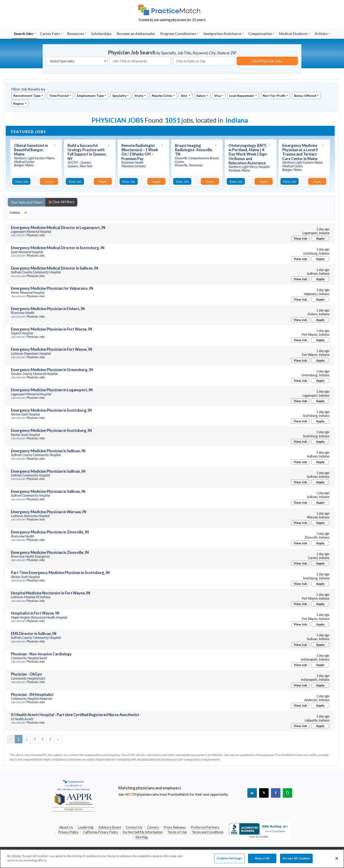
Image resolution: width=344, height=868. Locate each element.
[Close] (337, 861)
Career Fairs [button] (50, 34)
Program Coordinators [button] (178, 34)
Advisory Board (110, 827)
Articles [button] (321, 34)
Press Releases (175, 827)
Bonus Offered (305, 96)
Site (184, 96)
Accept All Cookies (296, 861)
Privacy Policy (68, 832)
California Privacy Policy (101, 832)
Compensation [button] (260, 34)
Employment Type (90, 96)
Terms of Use (177, 832)
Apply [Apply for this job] (49, 181)
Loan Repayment (242, 96)
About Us (66, 827)
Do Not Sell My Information (143, 832)
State (139, 96)
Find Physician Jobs (267, 61)
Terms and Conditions (208, 832)
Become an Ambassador (136, 34)
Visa (217, 96)
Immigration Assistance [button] (222, 34)
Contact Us (134, 827)
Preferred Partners (205, 827)
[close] (18, 213)
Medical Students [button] (293, 34)
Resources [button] (76, 34)
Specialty (119, 96)
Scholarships (101, 34)
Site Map (142, 837)
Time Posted (59, 96)
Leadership (86, 827)
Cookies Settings (229, 861)
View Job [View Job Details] (21, 181)
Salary (201, 96)
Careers (153, 827)
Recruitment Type (27, 96)
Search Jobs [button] (23, 34)
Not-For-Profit (274, 96)
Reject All (262, 861)
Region (19, 103)
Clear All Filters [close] (61, 202)
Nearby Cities (162, 96)
